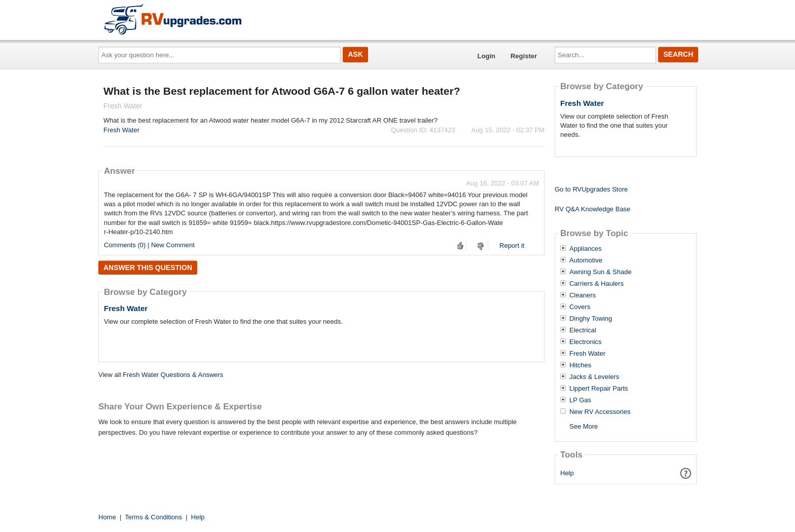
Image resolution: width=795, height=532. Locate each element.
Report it (512, 245)
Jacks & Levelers (594, 377)
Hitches (580, 365)
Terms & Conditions (153, 517)
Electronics (586, 342)
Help (567, 473)
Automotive (586, 260)
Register (524, 56)
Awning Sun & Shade (601, 272)
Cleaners (583, 295)
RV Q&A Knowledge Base (592, 209)
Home (107, 517)
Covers (580, 307)
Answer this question (148, 268)
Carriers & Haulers (597, 284)
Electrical (583, 330)
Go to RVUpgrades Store (591, 189)
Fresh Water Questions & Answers (173, 375)
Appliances (586, 249)
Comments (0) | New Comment (149, 245)
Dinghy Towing (591, 319)
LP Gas (580, 400)
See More (584, 426)
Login (486, 56)
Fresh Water (121, 130)
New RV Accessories (600, 412)
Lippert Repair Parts (599, 389)
